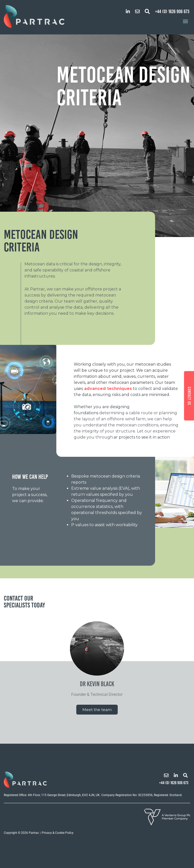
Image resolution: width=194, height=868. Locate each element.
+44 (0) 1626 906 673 (172, 12)
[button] (147, 11)
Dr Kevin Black (97, 684)
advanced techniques (108, 389)
